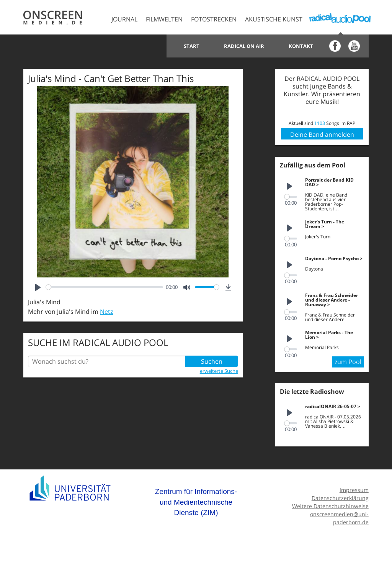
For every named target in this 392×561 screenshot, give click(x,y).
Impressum (354, 490)
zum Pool (348, 362)
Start (192, 46)
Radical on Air (244, 46)
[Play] (38, 287)
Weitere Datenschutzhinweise (330, 506)
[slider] (104, 287)
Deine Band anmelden (322, 135)
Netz (106, 312)
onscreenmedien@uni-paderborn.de (339, 518)
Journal (124, 19)
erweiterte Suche (219, 371)
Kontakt (301, 46)
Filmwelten (164, 19)
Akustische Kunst (274, 19)
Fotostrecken (214, 19)
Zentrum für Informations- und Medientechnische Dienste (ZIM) (196, 502)
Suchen (212, 361)
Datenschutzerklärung (340, 498)
